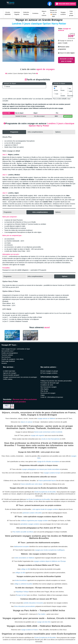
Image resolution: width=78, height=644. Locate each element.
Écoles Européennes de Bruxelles (45, 492)
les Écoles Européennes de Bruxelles (38, 499)
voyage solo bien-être (44, 622)
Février (63, 89)
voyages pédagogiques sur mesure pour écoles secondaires (41, 469)
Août (56, 94)
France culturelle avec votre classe (31, 484)
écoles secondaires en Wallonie (24, 558)
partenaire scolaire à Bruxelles (32, 513)
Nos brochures (6, 357)
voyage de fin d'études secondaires (48, 462)
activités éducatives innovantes (33, 603)
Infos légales (45, 389)
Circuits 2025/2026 (8, 13)
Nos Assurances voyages (48, 387)
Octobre (63, 95)
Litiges (43, 395)
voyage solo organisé (37, 435)
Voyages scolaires (63, 13)
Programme (8, 212)
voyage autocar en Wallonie (46, 418)
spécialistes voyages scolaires (30, 524)
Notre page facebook (8, 361)
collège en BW (25, 569)
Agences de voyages (10, 373)
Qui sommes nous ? (8, 351)
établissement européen (21, 547)
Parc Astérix (42, 614)
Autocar (7, 86)
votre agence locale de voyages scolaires (45, 509)
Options (58, 132)
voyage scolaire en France (29, 630)
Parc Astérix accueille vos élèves (23, 532)
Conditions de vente (47, 385)
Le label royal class (9, 371)
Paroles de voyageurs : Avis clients (12, 359)
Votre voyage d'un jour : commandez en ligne (16, 349)
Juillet (70, 91)
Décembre (70, 95)
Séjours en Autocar (44, 13)
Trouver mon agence (66, 4)
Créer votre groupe (71, 13)
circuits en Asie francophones (50, 439)
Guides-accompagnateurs (10, 353)
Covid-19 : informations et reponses (52, 397)
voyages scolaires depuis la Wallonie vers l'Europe (50, 561)
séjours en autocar (26, 422)
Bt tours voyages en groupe (49, 371)
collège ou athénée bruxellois (23, 584)
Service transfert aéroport (11, 375)
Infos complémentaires (35, 132)
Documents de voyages (48, 393)
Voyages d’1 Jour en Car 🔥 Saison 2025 (53, 13)
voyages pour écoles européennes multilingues (50, 550)
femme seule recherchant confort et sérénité (48, 432)
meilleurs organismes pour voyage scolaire (34, 521)
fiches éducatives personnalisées (25, 606)
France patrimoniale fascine (47, 481)
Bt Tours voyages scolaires (49, 373)
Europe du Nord (21, 595)
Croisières (35, 13)
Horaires (4, 363)
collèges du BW (20, 573)
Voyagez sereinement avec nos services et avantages (20, 377)
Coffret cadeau (8, 379)
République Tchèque (22, 592)
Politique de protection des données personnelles (56, 381)
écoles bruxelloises (21, 580)
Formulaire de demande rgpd (50, 383)
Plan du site (44, 391)
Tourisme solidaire (7, 355)
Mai (69, 88)
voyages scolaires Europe (52, 473)
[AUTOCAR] (5, 86)
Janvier (56, 89)
